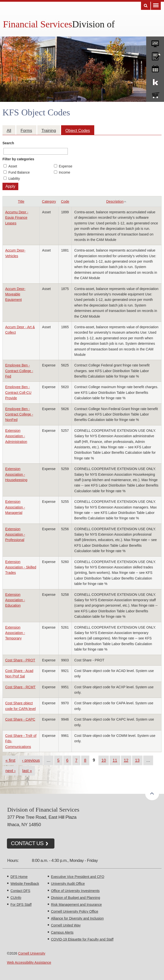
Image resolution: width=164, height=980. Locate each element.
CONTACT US (27, 843)
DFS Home (19, 877)
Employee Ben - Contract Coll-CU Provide (18, 392)
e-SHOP (155, 94)
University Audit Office (68, 884)
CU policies (155, 55)
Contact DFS (20, 891)
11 (115, 760)
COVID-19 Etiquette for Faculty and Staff (82, 939)
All (9, 130)
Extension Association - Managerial (15, 507)
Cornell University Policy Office (75, 911)
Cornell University (32, 953)
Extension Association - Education (15, 600)
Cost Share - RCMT (20, 687)
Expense (66, 166)
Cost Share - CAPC (20, 719)
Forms (26, 130)
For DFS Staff (21, 905)
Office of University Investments (75, 891)
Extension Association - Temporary (15, 633)
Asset (13, 166)
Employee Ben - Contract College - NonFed (19, 414)
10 (104, 760)
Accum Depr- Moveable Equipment (15, 294)
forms (155, 42)
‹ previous (31, 760)
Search (8, 143)
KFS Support (155, 81)
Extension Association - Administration (16, 436)
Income (65, 172)
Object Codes (78, 130)
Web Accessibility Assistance (29, 962)
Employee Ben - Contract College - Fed (19, 371)
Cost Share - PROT (20, 660)
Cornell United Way (66, 925)
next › (11, 771)
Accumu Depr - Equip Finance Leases (17, 218)
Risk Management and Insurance (76, 905)
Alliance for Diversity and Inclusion (77, 918)
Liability (14, 179)
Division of (94, 24)
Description (116, 201)
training (155, 68)
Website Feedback (25, 884)
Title (21, 201)
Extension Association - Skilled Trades (21, 567)
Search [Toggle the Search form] (146, 6)
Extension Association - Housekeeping (16, 474)
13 (137, 760)
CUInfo (16, 898)
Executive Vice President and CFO (78, 877)
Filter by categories (18, 159)
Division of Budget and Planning (75, 898)
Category (49, 201)
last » (27, 771)
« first (10, 760)
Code (65, 201)
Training (49, 130)
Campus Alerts (62, 932)
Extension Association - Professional (15, 535)
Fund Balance (19, 172)
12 (126, 760)
